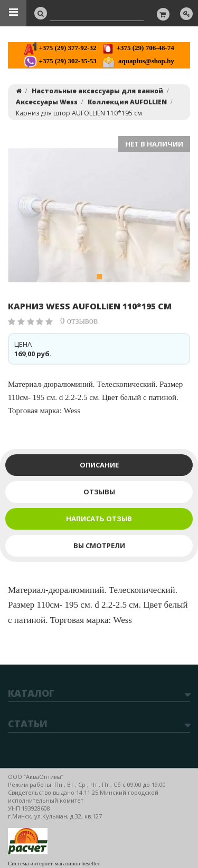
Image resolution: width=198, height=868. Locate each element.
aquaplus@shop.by (138, 61)
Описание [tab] (99, 465)
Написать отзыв (99, 519)
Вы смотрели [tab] (99, 545)
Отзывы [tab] (99, 492)
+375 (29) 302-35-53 (60, 61)
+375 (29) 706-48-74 (138, 48)
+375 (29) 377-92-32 (60, 48)
